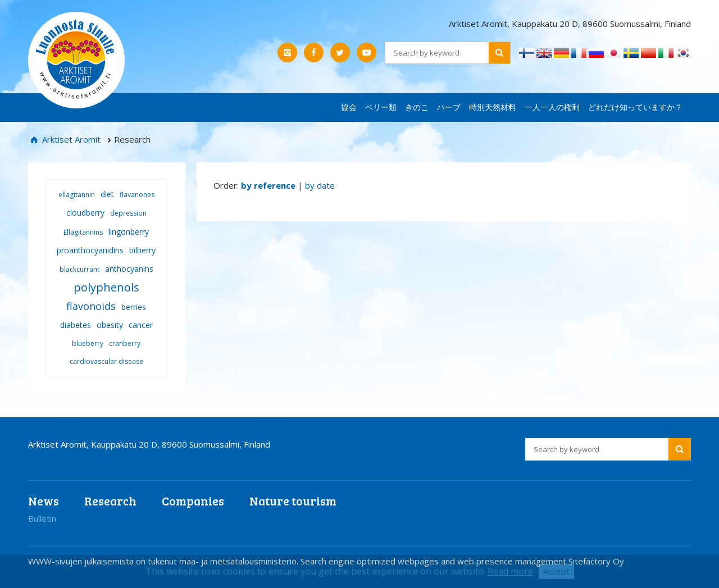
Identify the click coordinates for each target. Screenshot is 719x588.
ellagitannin (77, 195)
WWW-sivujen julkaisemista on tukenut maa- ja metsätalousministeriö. (164, 561)
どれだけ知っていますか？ (635, 107)
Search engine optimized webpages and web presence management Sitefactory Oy (462, 561)
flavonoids (91, 306)
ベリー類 (381, 107)
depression (128, 213)
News (44, 501)
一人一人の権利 (552, 107)
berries (134, 307)
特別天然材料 (493, 107)
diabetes (76, 325)
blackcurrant (79, 269)
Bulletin (42, 518)
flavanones (137, 195)
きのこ (417, 107)
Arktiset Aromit (70, 139)
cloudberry (85, 213)
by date (320, 185)
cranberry (125, 343)
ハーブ (449, 107)
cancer (141, 325)
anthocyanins (129, 269)
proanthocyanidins (90, 250)
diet (107, 194)
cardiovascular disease (106, 361)
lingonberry (129, 232)
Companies (193, 501)
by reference (268, 185)
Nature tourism (293, 501)
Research (110, 501)
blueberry (88, 343)
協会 (349, 107)
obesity (110, 325)
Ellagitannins (83, 232)
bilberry (142, 250)
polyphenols (106, 287)
